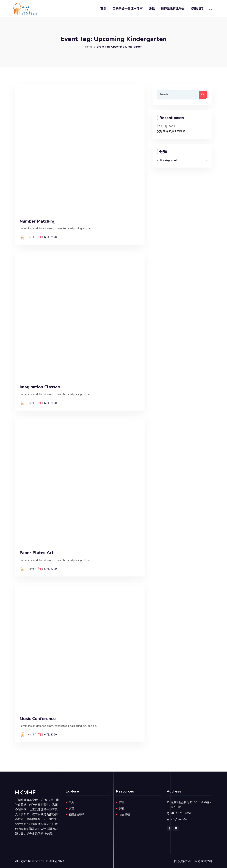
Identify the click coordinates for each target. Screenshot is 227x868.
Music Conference (38, 719)
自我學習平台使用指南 (128, 8)
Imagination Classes (40, 387)
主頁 (71, 802)
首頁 (103, 8)
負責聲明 (124, 815)
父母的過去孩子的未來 (171, 131)
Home (89, 47)
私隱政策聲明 (77, 815)
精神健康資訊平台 (173, 8)
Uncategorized (168, 160)
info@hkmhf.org (180, 820)
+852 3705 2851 (181, 813)
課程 (152, 8)
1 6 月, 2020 (49, 237)
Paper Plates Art (37, 553)
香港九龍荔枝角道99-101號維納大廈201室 (191, 805)
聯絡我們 (197, 8)
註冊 (122, 802)
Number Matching (38, 221)
